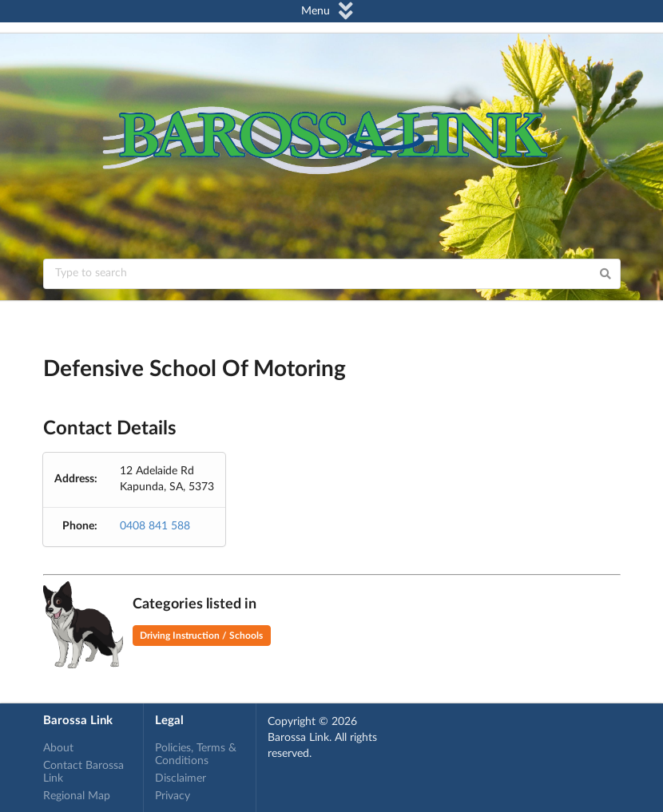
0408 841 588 (155, 526)
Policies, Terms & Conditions (196, 755)
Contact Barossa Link (83, 772)
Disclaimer (181, 778)
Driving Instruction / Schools (201, 636)
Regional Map (77, 796)
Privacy (173, 796)
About (58, 748)
